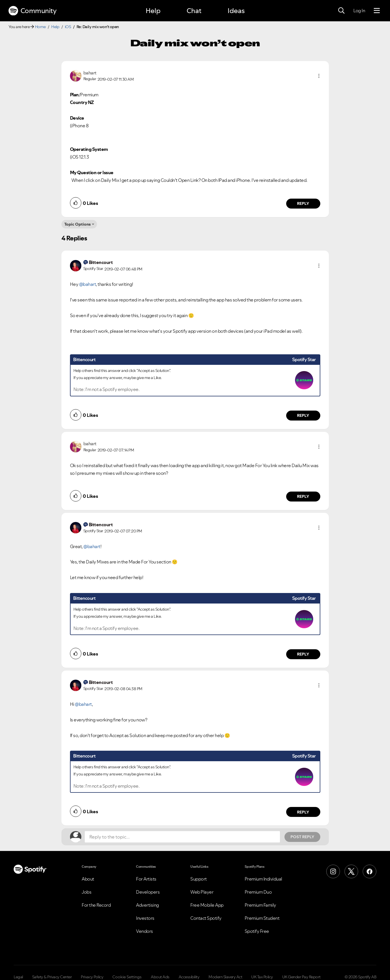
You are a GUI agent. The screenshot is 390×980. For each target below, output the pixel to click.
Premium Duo (258, 892)
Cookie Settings (127, 977)
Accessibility (189, 977)
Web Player (202, 892)
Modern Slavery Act (225, 977)
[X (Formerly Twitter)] (351, 871)
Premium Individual (263, 879)
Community (32, 11)
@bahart (88, 284)
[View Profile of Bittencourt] (101, 262)
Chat (194, 11)
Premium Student (262, 918)
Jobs (86, 892)
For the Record (96, 905)
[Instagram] (333, 871)
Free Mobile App (207, 905)
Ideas (236, 11)
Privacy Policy (92, 977)
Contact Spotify (206, 918)
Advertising (147, 905)
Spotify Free (257, 931)
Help (153, 11)
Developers (148, 892)
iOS (68, 27)
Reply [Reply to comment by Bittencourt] (303, 415)
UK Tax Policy (262, 977)
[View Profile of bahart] (90, 73)
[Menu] (377, 11)
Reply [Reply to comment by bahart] (303, 203)
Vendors (145, 931)
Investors (145, 918)
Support (199, 879)
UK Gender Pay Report (301, 977)
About (88, 879)
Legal (18, 977)
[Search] (341, 11)
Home (40, 27)
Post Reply (302, 837)
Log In (359, 11)
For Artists (146, 879)
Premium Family (260, 905)
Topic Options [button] (78, 224)
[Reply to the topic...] (182, 837)
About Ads (160, 977)
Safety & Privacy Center (52, 977)
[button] (319, 76)
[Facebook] (370, 871)
